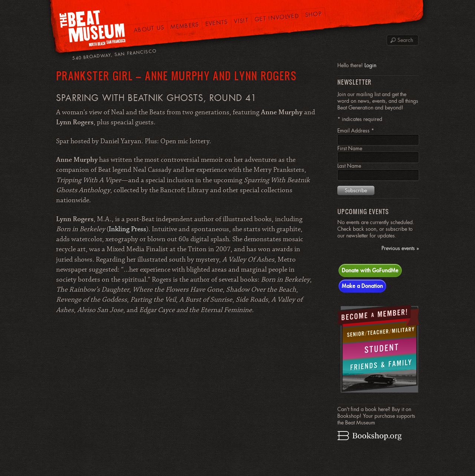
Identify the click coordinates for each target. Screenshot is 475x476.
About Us (149, 29)
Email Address (356, 131)
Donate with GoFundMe (370, 270)
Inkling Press (127, 229)
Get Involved (277, 17)
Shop (314, 14)
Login (370, 65)
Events (217, 23)
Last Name (349, 166)
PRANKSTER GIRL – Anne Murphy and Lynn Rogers (176, 75)
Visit (241, 21)
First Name (350, 148)
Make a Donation (362, 286)
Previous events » (400, 248)
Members (185, 26)
